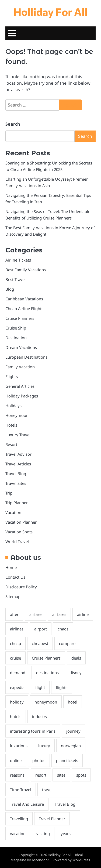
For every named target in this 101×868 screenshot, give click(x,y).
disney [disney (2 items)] (76, 673)
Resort (11, 444)
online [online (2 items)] (16, 760)
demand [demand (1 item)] (18, 673)
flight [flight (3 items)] (40, 687)
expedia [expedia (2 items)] (17, 687)
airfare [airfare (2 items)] (35, 614)
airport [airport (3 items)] (41, 629)
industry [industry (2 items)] (40, 716)
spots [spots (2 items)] (81, 775)
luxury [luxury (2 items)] (44, 746)
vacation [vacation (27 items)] (18, 833)
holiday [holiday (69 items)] (17, 702)
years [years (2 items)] (66, 833)
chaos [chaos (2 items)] (63, 629)
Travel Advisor (18, 454)
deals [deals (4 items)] (76, 658)
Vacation (13, 512)
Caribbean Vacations (24, 299)
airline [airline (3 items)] (83, 614)
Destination (16, 338)
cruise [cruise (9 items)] (15, 658)
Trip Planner (17, 503)
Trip (9, 493)
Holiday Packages (22, 396)
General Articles (20, 386)
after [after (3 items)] (14, 614)
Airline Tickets (18, 260)
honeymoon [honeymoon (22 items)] (46, 702)
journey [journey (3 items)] (73, 731)
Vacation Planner (21, 522)
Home (11, 567)
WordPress (81, 860)
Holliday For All (50, 12)
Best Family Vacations (26, 270)
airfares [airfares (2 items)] (59, 614)
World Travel (17, 541)
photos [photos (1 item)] (39, 760)
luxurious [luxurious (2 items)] (19, 746)
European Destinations (26, 357)
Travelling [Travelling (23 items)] (19, 819)
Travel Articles (18, 464)
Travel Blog (16, 474)
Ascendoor (40, 860)
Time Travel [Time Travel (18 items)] (21, 790)
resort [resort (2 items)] (41, 775)
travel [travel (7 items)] (47, 790)
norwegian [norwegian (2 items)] (71, 746)
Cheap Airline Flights (24, 308)
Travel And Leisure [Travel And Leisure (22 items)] (27, 804)
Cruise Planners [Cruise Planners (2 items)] (46, 658)
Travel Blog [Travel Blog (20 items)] (65, 804)
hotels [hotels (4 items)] (16, 716)
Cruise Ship (16, 328)
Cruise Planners (20, 318)
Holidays (13, 406)
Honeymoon (17, 415)
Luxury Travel (18, 435)
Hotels (11, 425)
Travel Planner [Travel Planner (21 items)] (52, 819)
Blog (10, 289)
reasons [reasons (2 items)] (17, 775)
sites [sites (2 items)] (61, 775)
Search (13, 124)
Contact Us (15, 577)
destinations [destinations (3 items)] (47, 673)
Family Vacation (20, 367)
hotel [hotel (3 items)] (73, 702)
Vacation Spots (19, 532)
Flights (12, 376)
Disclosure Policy (21, 587)
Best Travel (15, 279)
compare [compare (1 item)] (67, 643)
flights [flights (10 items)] (62, 687)
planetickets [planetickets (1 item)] (67, 760)
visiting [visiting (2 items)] (43, 833)
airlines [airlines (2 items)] (17, 629)
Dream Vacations (21, 347)
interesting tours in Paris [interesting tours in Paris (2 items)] (33, 731)
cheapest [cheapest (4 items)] (40, 643)
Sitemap (13, 596)
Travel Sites (16, 483)
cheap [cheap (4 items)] (15, 643)
